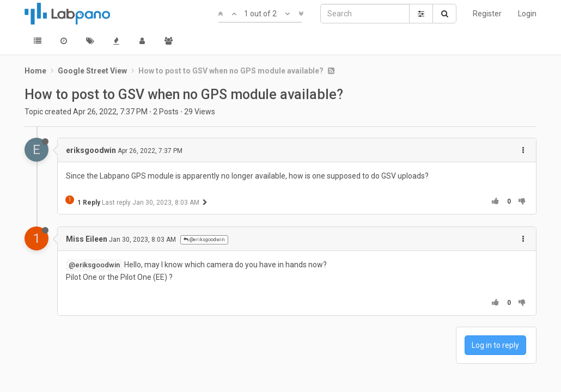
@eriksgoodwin (204, 240)
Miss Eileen (87, 239)
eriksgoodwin (91, 150)
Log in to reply (495, 345)
